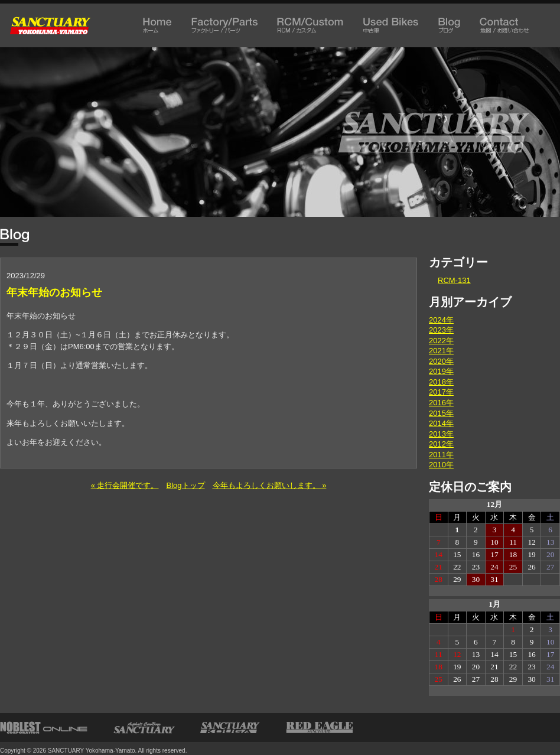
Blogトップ (185, 485)
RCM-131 (454, 280)
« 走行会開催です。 (125, 485)
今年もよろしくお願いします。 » (270, 485)
